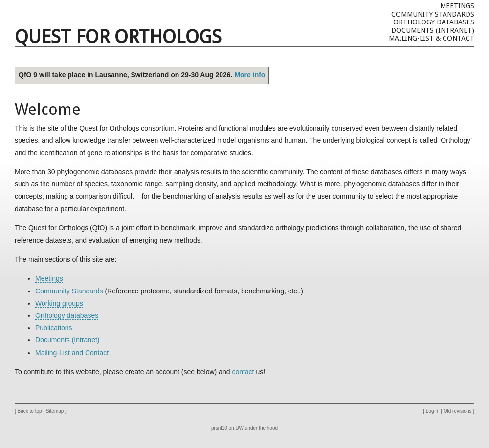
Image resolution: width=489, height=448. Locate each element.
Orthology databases (434, 22)
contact (243, 372)
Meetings (457, 6)
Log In (433, 411)
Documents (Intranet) (433, 30)
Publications (54, 328)
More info (250, 75)
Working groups (59, 303)
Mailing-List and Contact (72, 353)
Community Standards (433, 14)
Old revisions (458, 411)
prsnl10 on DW (227, 428)
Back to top (30, 411)
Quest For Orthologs (118, 37)
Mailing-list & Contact (432, 38)
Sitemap (55, 411)
